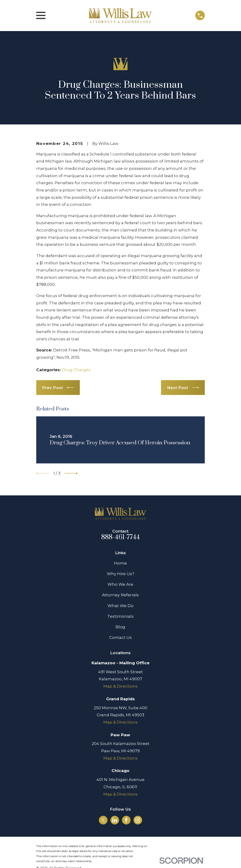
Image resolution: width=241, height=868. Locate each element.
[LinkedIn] (115, 820)
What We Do (120, 606)
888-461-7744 (120, 537)
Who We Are (120, 584)
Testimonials (120, 616)
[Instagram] (138, 820)
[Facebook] (126, 820)
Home (120, 563)
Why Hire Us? (120, 574)
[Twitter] (103, 820)
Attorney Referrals (120, 595)
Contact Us (120, 637)
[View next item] (71, 473)
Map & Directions (120, 686)
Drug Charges (76, 370)
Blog (120, 627)
